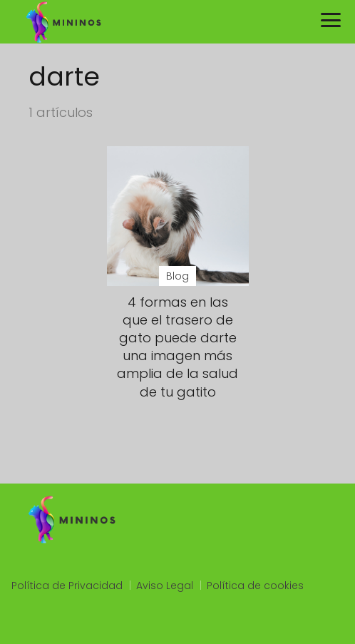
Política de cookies (255, 586)
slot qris (31, 624)
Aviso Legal (165, 586)
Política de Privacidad (67, 586)
